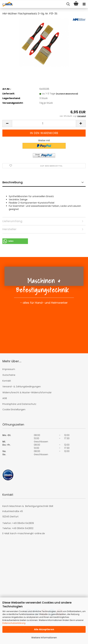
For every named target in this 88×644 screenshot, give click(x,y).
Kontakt (7, 381)
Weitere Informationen (44, 638)
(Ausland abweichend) (67, 94)
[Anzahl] (44, 124)
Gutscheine (9, 375)
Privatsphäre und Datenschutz (19, 404)
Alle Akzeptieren (44, 629)
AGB (5, 398)
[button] (7, 124)
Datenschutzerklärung (14, 623)
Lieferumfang (12, 221)
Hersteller (9, 229)
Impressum (9, 369)
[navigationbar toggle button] (84, 4)
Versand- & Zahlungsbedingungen (22, 387)
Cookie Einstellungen (14, 409)
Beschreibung (13, 182)
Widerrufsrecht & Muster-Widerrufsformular (27, 392)
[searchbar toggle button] (68, 4)
